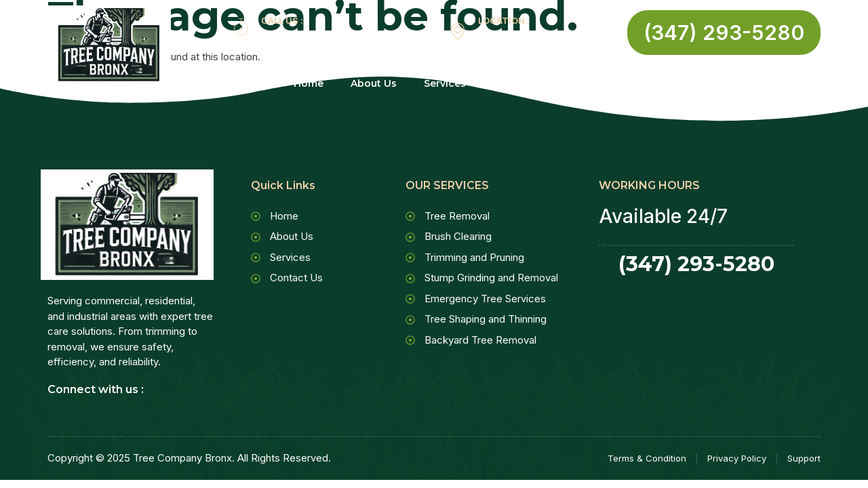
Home (309, 84)
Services (453, 84)
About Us (374, 84)
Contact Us (537, 84)
